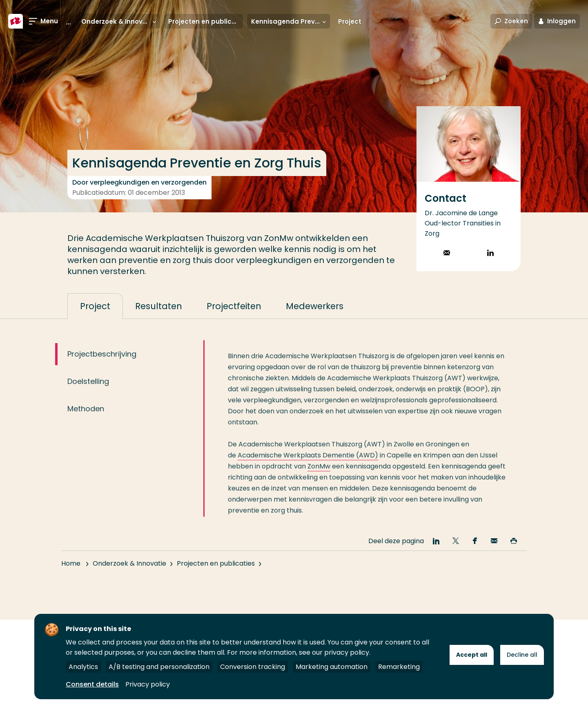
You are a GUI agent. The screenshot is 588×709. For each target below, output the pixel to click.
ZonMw (319, 473)
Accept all (472, 655)
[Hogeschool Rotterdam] (16, 21)
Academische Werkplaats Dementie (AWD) (308, 462)
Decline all (522, 655)
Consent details (92, 684)
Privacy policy (148, 684)
